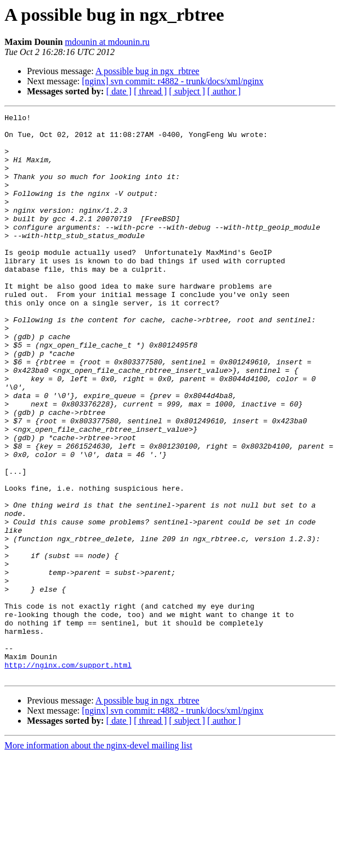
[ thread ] (150, 91)
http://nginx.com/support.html (68, 776)
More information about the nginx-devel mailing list (98, 858)
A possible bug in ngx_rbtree (148, 71)
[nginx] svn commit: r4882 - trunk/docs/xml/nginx (173, 81)
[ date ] (119, 91)
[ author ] (224, 91)
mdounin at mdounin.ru (108, 42)
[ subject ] (187, 91)
